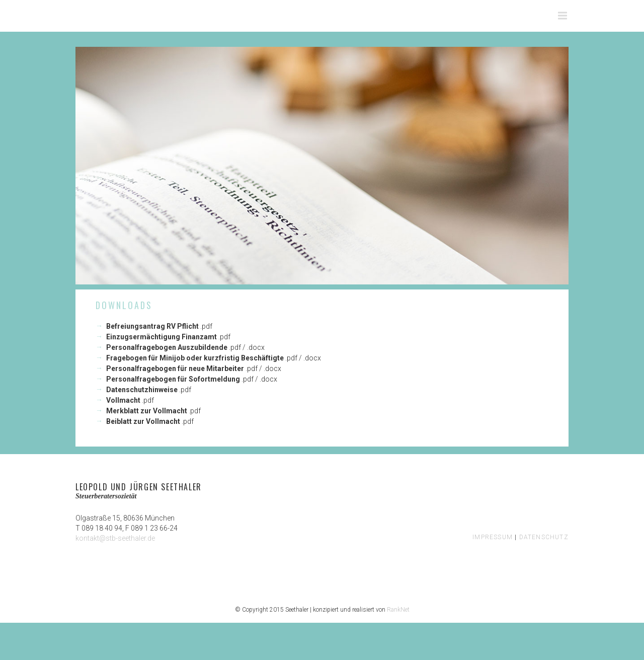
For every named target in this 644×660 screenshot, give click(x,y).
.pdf (206, 326)
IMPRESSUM (493, 537)
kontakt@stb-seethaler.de (115, 538)
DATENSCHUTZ (544, 537)
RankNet (398, 610)
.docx (256, 347)
